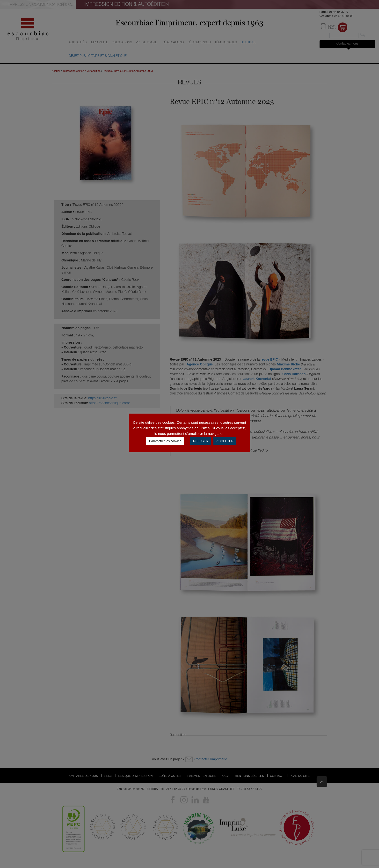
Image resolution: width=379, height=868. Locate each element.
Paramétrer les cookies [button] (165, 441)
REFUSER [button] (201, 441)
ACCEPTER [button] (225, 441)
